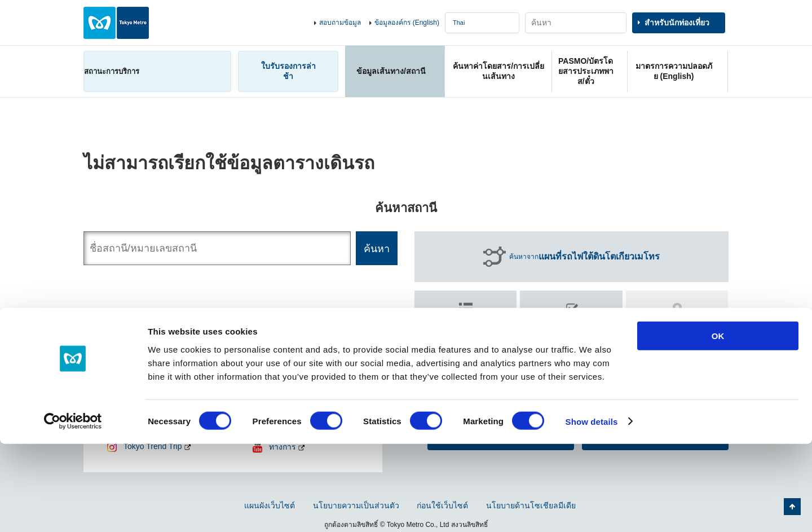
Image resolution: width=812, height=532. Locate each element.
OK (718, 424)
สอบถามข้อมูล (340, 23)
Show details (592, 510)
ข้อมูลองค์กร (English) (407, 23)
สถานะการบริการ (112, 71)
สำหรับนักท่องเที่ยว (677, 23)
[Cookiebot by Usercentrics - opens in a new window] (73, 510)
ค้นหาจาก (584, 257)
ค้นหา (572, 329)
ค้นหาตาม (466, 324)
